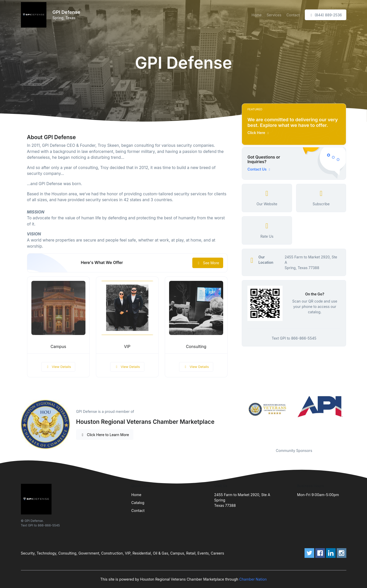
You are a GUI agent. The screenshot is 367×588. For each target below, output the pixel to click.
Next (350, 419)
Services (274, 15)
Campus (58, 347)
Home (256, 15)
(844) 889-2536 (325, 15)
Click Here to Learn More (105, 435)
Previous (238, 419)
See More (208, 263)
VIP (127, 347)
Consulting (196, 347)
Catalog (138, 503)
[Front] (35, 15)
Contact (293, 15)
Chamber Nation (253, 579)
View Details (58, 367)
